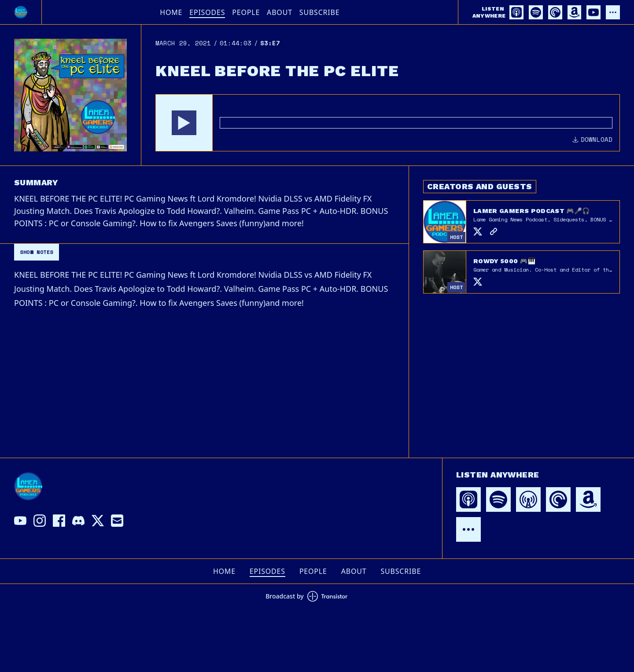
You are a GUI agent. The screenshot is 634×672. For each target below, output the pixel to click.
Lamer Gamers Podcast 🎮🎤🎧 (532, 211)
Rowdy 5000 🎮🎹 (504, 261)
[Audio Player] (388, 123)
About (280, 12)
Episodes (207, 12)
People (246, 12)
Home (171, 12)
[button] (184, 123)
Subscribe (320, 12)
